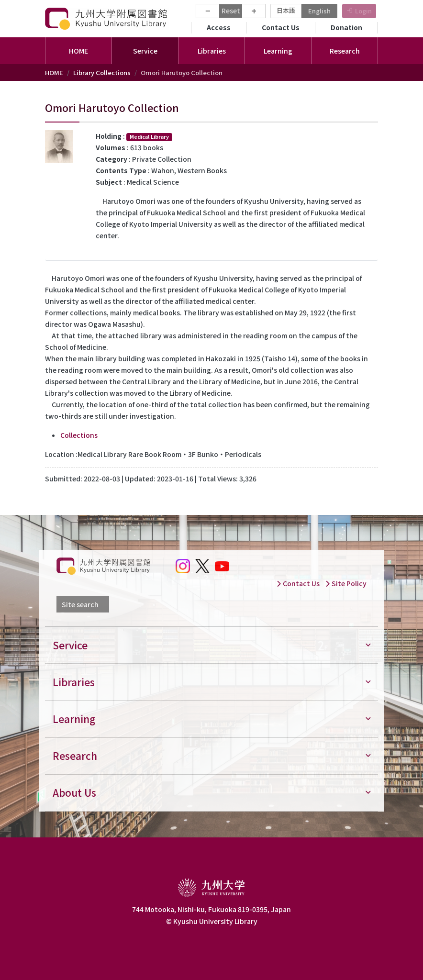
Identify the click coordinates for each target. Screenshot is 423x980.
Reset (231, 11)
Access (219, 27)
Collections (79, 435)
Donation (346, 27)
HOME (78, 51)
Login (363, 11)
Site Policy (346, 583)
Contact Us (281, 27)
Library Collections (102, 72)
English (319, 11)
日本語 (286, 10)
